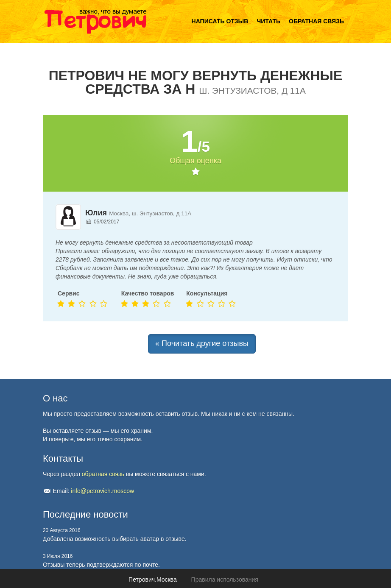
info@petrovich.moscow (102, 491)
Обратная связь (316, 21)
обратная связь (103, 474)
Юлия (96, 213)
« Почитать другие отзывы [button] (202, 343)
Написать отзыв (220, 21)
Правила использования (225, 580)
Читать (268, 21)
